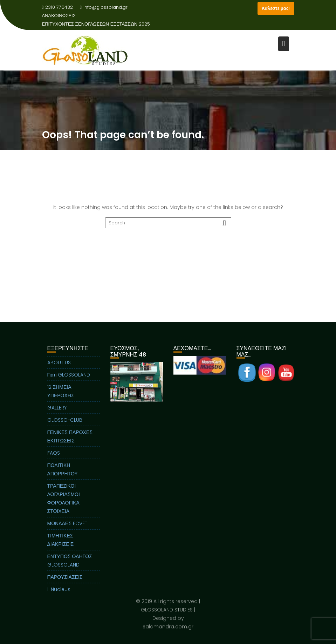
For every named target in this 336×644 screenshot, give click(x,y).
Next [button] (160, 384)
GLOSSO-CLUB (65, 422)
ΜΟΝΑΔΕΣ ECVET (67, 526)
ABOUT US (59, 365)
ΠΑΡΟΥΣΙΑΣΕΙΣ (65, 579)
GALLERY (57, 410)
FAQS (54, 455)
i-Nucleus (59, 592)
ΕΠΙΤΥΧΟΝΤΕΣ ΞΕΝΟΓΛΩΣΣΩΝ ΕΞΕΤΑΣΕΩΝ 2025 (96, 24)
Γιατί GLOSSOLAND (69, 377)
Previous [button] (113, 384)
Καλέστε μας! (276, 8)
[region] (137, 393)
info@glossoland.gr (104, 7)
